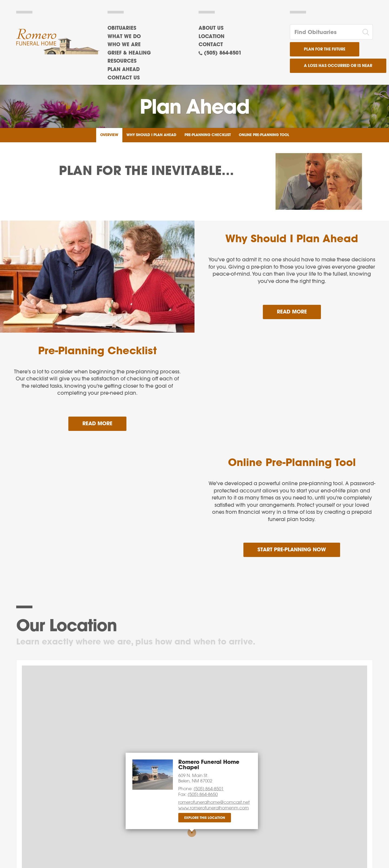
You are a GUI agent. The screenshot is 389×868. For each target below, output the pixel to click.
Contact (211, 45)
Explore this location (205, 818)
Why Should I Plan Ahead (151, 135)
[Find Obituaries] (325, 32)
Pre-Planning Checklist (208, 135)
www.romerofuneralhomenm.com (214, 808)
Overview (109, 135)
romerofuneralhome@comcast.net (214, 802)
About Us (211, 28)
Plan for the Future (325, 49)
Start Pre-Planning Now (292, 550)
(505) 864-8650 (203, 794)
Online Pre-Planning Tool (264, 135)
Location (212, 37)
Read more (299, 310)
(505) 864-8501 (223, 53)
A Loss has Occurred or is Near (338, 66)
